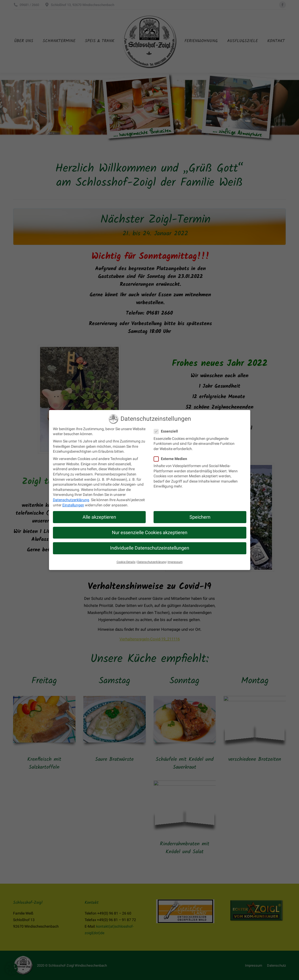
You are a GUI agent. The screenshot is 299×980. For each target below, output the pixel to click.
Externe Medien (172, 459)
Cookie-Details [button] (126, 562)
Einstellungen (73, 505)
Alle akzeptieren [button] (99, 517)
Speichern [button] (200, 517)
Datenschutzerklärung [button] (152, 562)
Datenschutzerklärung (71, 500)
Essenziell (167, 431)
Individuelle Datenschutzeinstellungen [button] (150, 548)
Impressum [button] (175, 562)
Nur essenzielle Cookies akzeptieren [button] (150, 533)
